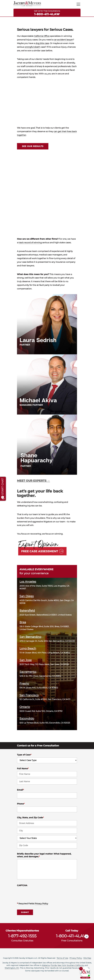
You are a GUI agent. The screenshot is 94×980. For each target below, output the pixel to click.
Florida (54, 965)
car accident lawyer (63, 40)
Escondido (27, 718)
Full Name (23, 769)
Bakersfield (27, 610)
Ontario (25, 707)
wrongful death (32, 47)
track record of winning (30, 243)
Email (20, 790)
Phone (21, 804)
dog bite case (42, 43)
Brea (23, 622)
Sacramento (28, 672)
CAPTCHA (22, 885)
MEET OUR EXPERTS (32, 481)
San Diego (27, 596)
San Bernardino (30, 637)
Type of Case (24, 755)
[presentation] (36, 893)
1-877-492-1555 (22, 936)
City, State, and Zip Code (30, 818)
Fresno (24, 683)
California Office (42, 36)
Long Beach (28, 648)
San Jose (26, 660)
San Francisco (29, 695)
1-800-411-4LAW (47, 14)
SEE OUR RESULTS (33, 146)
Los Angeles (28, 582)
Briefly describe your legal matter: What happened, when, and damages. (44, 855)
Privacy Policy (41, 904)
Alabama (46, 965)
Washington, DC (12, 968)
